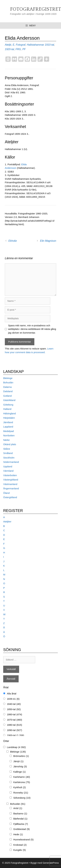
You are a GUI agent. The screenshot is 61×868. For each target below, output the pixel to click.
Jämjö (18, 761)
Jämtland (8, 422)
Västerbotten (10, 475)
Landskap (16, 747)
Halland (7, 409)
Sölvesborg (22, 798)
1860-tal (14, 715)
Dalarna (7, 387)
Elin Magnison (48, 241)
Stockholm (9, 458)
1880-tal (14, 725)
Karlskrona (22, 782)
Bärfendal (20, 819)
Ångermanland (11, 488)
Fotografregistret (36, 9)
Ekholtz (13, 241)
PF (24, 49)
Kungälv (20, 850)
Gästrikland (9, 400)
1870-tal (14, 720)
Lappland (8, 427)
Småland (8, 453)
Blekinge (8, 378)
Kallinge (20, 772)
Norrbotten (9, 435)
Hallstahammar (35, 45)
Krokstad (20, 845)
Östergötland (10, 497)
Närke (6, 440)
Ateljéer (7, 522)
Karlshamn (22, 777)
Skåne (7, 449)
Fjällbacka (21, 824)
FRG (18, 49)
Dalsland (8, 391)
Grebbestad (22, 829)
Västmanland (10, 484)
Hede (18, 835)
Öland (6, 493)
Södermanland (11, 462)
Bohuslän (8, 382)
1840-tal (14, 704)
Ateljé (8, 45)
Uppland (8, 466)
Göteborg (8, 405)
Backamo (20, 814)
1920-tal (9, 49)
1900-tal (15, 735)
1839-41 (13, 699)
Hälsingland (9, 413)
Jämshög (20, 767)
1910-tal (49, 45)
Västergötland (11, 480)
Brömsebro (21, 756)
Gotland (7, 396)
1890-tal (14, 730)
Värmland (8, 471)
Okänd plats (10, 444)
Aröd (18, 808)
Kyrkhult (20, 787)
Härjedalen (9, 418)
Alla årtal (12, 694)
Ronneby (21, 793)
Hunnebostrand (23, 840)
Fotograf (21, 45)
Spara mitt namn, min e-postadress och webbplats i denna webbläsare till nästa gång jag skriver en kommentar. (32, 329)
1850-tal (14, 709)
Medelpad (9, 431)
